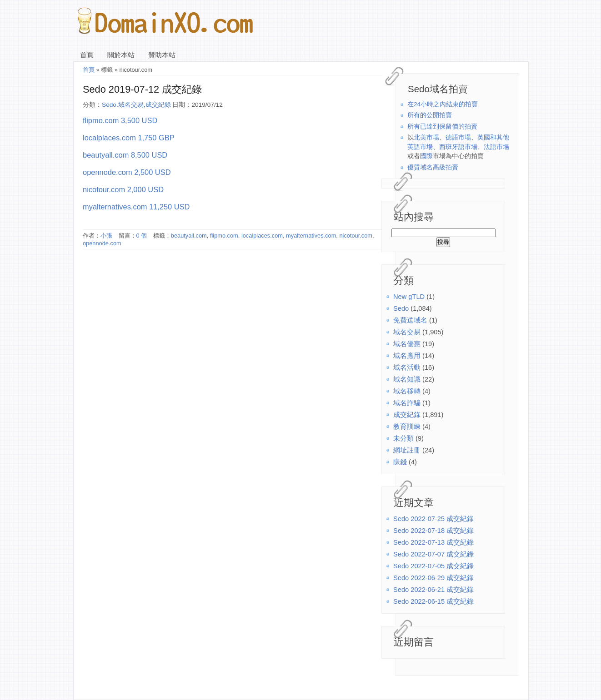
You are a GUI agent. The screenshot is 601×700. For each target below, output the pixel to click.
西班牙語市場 (458, 147)
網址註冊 (407, 450)
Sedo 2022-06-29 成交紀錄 (433, 578)
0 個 (142, 236)
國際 (426, 156)
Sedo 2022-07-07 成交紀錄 (433, 554)
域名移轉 (407, 391)
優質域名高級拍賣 (433, 167)
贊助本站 (162, 55)
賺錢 (400, 462)
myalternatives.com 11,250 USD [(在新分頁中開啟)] (136, 207)
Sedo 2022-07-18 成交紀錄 (433, 531)
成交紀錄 (407, 415)
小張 (106, 236)
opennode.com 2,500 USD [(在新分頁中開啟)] (127, 172)
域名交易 (407, 332)
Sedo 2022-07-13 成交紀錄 (433, 542)
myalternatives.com (311, 236)
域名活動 (407, 367)
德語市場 (458, 137)
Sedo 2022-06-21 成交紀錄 (433, 590)
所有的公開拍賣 (430, 115)
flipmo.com (224, 236)
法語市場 (496, 147)
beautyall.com (189, 236)
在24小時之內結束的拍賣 (443, 104)
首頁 (87, 55)
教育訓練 (407, 427)
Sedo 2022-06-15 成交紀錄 (433, 601)
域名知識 (407, 379)
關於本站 (121, 55)
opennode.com (102, 243)
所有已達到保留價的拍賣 (442, 127)
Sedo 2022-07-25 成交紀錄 (433, 519)
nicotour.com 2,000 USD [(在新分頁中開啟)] (123, 189)
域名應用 (407, 356)
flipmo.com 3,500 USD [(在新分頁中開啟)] (120, 120)
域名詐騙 (407, 403)
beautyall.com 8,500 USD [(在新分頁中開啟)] (125, 155)
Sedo (401, 308)
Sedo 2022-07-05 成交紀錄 (433, 566)
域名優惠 (407, 344)
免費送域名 (410, 320)
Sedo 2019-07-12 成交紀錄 (142, 89)
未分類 (403, 438)
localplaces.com (262, 236)
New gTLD (409, 297)
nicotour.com (356, 236)
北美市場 (426, 137)
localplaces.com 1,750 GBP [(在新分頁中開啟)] (129, 138)
